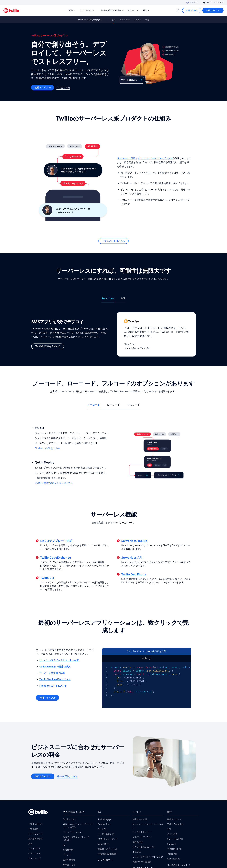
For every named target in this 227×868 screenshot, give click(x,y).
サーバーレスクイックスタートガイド (59, 660)
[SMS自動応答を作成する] (48, 346)
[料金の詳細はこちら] (67, 776)
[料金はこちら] (63, 88)
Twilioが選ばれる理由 (112, 10)
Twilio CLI (47, 578)
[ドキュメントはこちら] (113, 241)
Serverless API (132, 558)
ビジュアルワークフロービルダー (155, 158)
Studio (138, 20)
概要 (113, 20)
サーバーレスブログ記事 (52, 673)
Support (207, 2)
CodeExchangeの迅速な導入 (55, 667)
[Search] (178, 10)
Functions (125, 20)
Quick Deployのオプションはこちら (54, 483)
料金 (146, 10)
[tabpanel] (113, 337)
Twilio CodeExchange (56, 558)
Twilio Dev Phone (134, 574)
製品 (72, 10)
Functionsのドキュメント (53, 686)
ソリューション (88, 10)
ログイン (219, 2)
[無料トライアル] (213, 10)
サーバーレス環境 (126, 158)
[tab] (108, 300)
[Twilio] (11, 10)
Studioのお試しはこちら (48, 448)
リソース (133, 10)
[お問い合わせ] (192, 10)
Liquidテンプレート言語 (56, 541)
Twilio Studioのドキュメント (55, 679)
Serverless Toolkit (134, 541)
